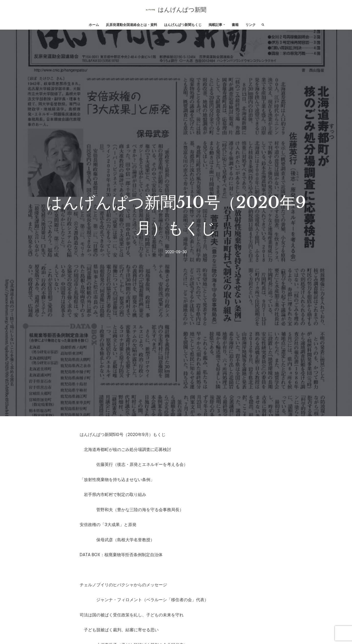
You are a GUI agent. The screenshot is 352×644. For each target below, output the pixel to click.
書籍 (235, 25)
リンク (251, 25)
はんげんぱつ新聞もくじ (183, 25)
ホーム (94, 25)
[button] (224, 25)
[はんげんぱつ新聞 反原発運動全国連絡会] (176, 10)
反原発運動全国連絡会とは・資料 (132, 25)
